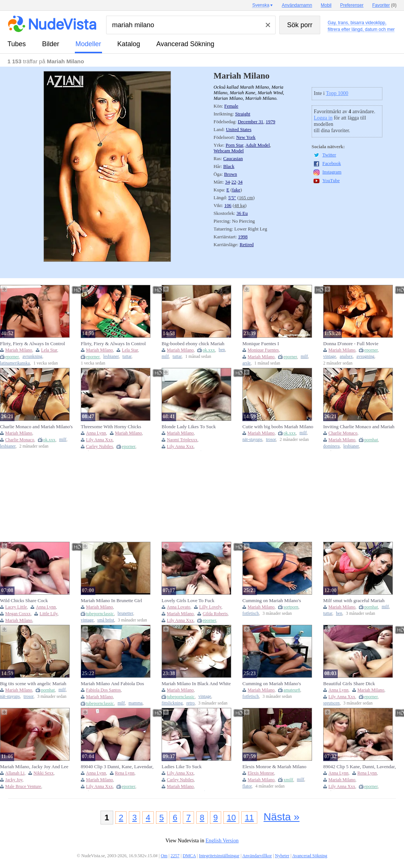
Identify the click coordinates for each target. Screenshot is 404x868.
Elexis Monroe (261, 773)
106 (228, 206)
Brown (231, 174)
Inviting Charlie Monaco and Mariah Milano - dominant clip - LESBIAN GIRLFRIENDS (359, 427)
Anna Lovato (179, 607)
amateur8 (292, 690)
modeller (88, 44)
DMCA (189, 856)
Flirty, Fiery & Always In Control (33, 344)
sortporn (291, 607)
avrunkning (32, 357)
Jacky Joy (14, 780)
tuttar (127, 357)
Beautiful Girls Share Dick (349, 683)
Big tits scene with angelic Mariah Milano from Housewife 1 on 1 (33, 684)
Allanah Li (15, 773)
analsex (346, 357)
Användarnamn (297, 5)
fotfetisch (251, 613)
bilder (51, 44)
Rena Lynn (125, 773)
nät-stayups (252, 440)
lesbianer (111, 357)
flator (247, 786)
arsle (246, 363)
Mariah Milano (19, 350)
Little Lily (48, 614)
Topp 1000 (337, 93)
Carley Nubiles (99, 446)
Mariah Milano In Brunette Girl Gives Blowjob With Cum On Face (115, 601)
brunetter (125, 613)
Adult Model (258, 145)
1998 (243, 237)
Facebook (332, 163)
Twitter (329, 155)
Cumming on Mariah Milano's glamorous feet (272, 601)
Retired (247, 245)
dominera (331, 446)
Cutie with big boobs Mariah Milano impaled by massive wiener (278, 427)
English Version (222, 841)
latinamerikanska (15, 363)
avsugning (365, 357)
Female (231, 106)
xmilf (288, 780)
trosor (271, 440)
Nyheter (282, 856)
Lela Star (49, 350)
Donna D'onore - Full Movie (351, 344)
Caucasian (233, 159)
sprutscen (331, 703)
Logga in (323, 118)
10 (231, 818)
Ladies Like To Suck (182, 767)
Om (164, 856)
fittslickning (172, 703)
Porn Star (234, 145)
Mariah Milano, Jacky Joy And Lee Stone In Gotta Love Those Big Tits (34, 767)
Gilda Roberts (215, 614)
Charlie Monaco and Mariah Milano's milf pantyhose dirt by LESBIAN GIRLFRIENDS (36, 427)
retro (190, 703)
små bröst (106, 620)
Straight (243, 114)
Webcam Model (229, 151)
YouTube (331, 181)
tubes (17, 44)
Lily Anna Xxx (99, 440)
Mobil (326, 5)
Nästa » (282, 817)
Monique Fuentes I (261, 344)
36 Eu (242, 213)
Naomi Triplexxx (182, 440)
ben (222, 350)
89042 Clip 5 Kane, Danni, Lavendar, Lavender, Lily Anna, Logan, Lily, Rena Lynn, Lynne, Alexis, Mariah (360, 767)
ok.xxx (209, 350)
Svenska (261, 5)
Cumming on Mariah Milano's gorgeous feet (272, 684)
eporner (12, 357)
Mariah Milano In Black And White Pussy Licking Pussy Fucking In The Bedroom (197, 684)
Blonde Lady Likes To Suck (189, 427)
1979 (271, 122)
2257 (175, 856)
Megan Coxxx (18, 614)
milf (165, 357)
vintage (330, 357)
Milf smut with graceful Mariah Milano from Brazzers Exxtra (354, 601)
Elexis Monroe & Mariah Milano (274, 767)
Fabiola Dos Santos (103, 690)
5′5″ (232, 198)
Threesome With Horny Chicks (111, 427)
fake (236, 190)
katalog (129, 44)
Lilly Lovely (210, 607)
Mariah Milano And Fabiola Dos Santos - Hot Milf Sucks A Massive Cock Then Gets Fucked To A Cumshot (115, 684)
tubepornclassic (100, 614)
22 (234, 182)
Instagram (332, 172)
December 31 (251, 122)
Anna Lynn (96, 433)
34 (228, 182)
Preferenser (352, 5)
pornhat (371, 440)
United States (239, 130)
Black (229, 166)
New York (246, 137)
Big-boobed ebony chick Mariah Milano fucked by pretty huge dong (196, 344)
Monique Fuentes (263, 350)
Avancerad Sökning (185, 44)
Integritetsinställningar (219, 856)
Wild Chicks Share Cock (24, 600)
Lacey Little (16, 607)
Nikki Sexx (44, 773)
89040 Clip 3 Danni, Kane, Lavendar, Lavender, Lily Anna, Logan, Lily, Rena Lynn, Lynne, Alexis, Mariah (117, 767)
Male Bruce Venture (23, 786)
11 (249, 818)
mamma (136, 703)
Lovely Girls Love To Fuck (188, 600)
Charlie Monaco (20, 440)
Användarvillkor (257, 856)
